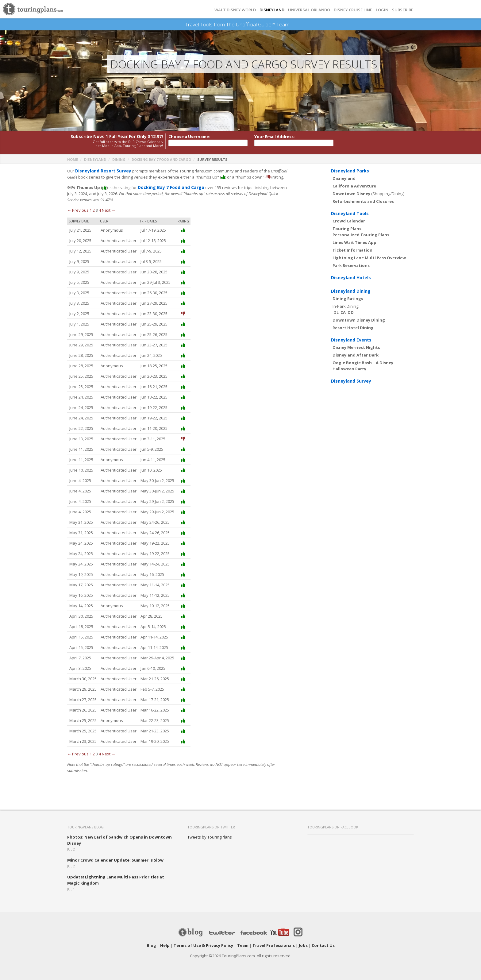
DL (336, 313)
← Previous (78, 210)
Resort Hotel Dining (353, 328)
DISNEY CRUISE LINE (353, 10)
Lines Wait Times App (354, 243)
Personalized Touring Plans (361, 235)
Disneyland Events (351, 340)
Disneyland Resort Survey (101, 171)
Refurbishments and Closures (363, 202)
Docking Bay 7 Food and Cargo (161, 160)
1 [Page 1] (91, 210)
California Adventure (354, 186)
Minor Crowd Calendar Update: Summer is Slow (115, 860)
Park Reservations (351, 266)
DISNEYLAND (272, 10)
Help (165, 946)
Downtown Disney (351, 194)
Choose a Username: (189, 137)
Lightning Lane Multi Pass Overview (369, 258)
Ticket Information (352, 250)
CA (343, 313)
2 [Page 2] (94, 210)
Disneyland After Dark (356, 355)
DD (351, 313)
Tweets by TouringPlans (210, 837)
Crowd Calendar (349, 221)
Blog (151, 946)
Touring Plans (347, 229)
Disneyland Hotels (351, 278)
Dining (119, 160)
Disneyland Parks (350, 171)
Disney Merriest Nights (356, 348)
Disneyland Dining (351, 291)
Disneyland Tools (350, 214)
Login (382, 10)
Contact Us (323, 946)
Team (243, 946)
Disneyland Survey (351, 381)
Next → (109, 210)
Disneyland (95, 160)
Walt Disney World (235, 10)
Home (73, 160)
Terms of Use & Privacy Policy (203, 946)
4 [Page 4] (100, 210)
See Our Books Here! (296, 25)
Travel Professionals (274, 946)
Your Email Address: (275, 137)
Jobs (303, 946)
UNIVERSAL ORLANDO (309, 10)
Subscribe (403, 10)
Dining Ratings (348, 299)
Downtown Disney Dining (359, 320)
